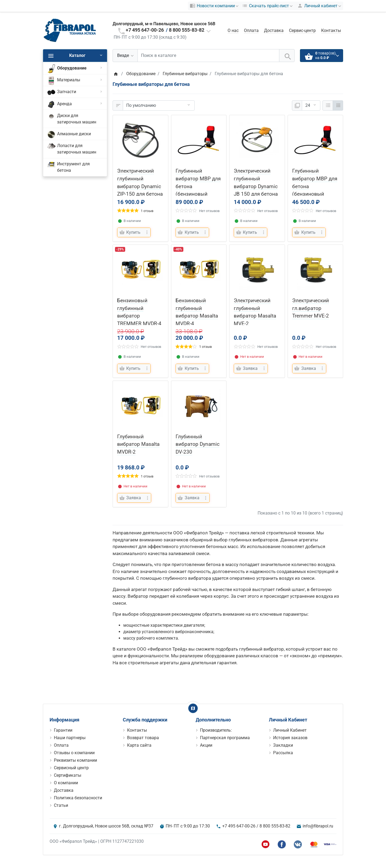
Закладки (283, 745)
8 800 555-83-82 (187, 30)
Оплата (251, 30)
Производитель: (216, 730)
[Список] (328, 105)
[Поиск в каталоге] (208, 56)
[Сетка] (338, 105)
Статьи (61, 805)
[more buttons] (147, 232)
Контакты (331, 30)
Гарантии (63, 730)
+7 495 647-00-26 (145, 30)
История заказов (290, 738)
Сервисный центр (71, 768)
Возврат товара (143, 738)
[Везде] (125, 56)
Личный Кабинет (290, 730)
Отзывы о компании (74, 753)
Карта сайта (139, 745)
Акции (206, 745)
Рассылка (283, 753)
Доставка (274, 30)
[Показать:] (311, 105)
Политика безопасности (78, 798)
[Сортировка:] (159, 105)
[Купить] (131, 232)
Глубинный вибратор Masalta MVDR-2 (138, 444)
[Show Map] (193, 708)
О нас (233, 30)
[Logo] (70, 30)
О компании (66, 783)
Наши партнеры (70, 738)
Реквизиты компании (75, 760)
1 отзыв (147, 211)
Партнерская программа (225, 738)
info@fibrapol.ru (318, 826)
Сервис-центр (302, 30)
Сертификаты (68, 775)
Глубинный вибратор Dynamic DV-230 (198, 444)
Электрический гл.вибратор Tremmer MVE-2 (311, 308)
